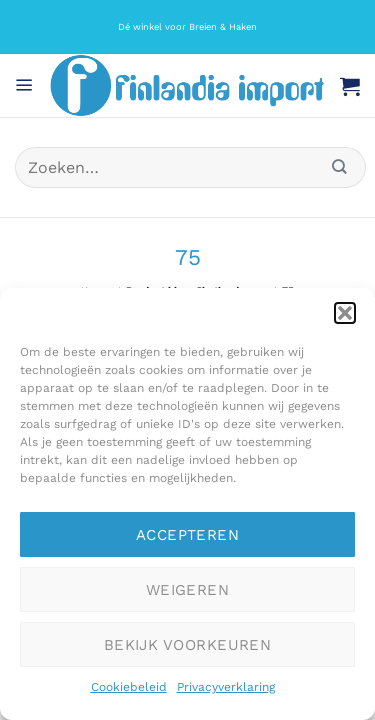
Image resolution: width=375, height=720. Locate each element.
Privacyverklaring (226, 687)
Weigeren (188, 590)
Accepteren (188, 535)
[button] (345, 313)
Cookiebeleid (129, 687)
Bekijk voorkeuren (188, 645)
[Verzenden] (340, 167)
